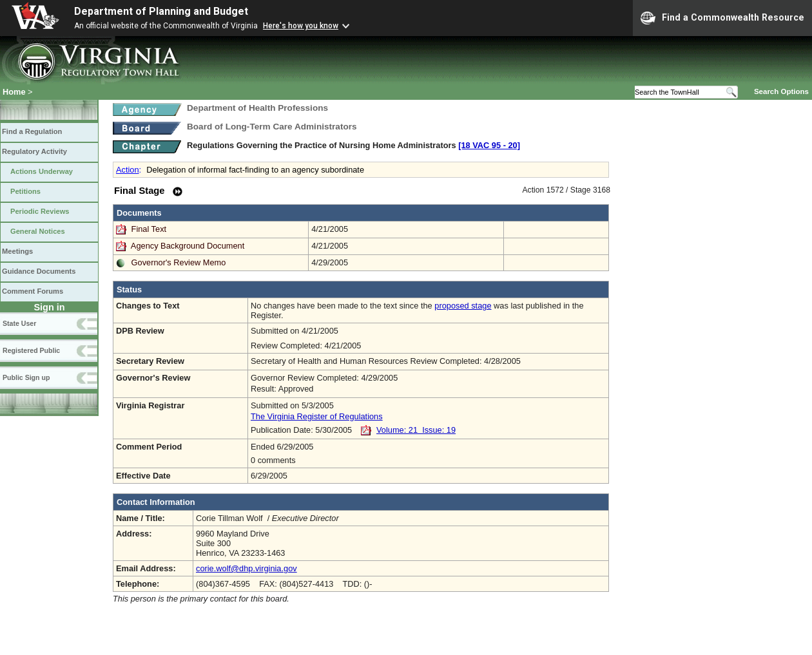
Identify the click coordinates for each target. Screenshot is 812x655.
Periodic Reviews (40, 211)
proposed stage (463, 306)
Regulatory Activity (34, 151)
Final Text (150, 229)
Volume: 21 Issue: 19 (416, 430)
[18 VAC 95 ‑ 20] (489, 145)
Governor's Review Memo (179, 262)
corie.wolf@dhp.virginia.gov (247, 568)
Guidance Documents (39, 271)
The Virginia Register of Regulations (317, 416)
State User (19, 323)
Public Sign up (26, 377)
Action (128, 170)
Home (14, 92)
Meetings (17, 251)
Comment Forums (33, 291)
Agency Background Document (188, 246)
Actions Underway (42, 171)
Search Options (781, 91)
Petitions (25, 191)
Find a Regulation (32, 131)
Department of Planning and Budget (161, 11)
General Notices (38, 231)
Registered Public (31, 350)
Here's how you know (301, 26)
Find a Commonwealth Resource (722, 18)
